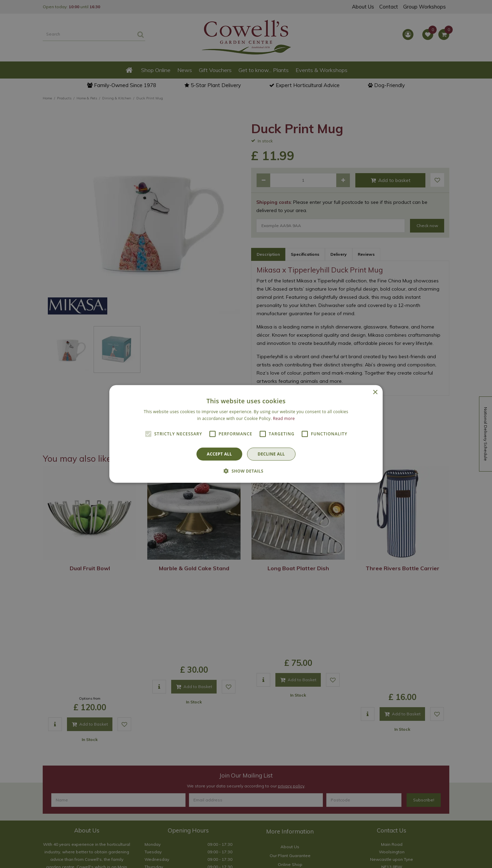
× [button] (375, 393)
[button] (246, 471)
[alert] (246, 434)
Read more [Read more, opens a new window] (284, 418)
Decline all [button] (271, 454)
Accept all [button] (219, 454)
